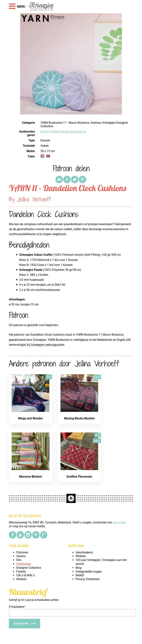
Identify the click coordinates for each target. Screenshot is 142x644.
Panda (64, 132)
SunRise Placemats (79, 477)
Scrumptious (78, 132)
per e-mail (119, 522)
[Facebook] (13, 535)
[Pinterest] (36, 535)
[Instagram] (28, 535)
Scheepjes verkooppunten (48, 345)
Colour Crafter (49, 132)
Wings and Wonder (30, 418)
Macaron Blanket (30, 477)
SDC (49, 377)
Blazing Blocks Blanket (79, 418)
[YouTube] (20, 535)
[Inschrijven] (24, 624)
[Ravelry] (44, 535)
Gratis (97, 441)
